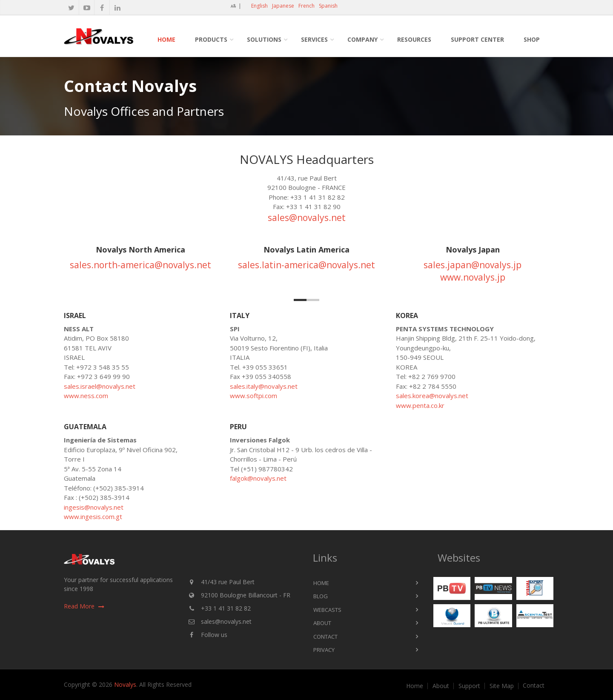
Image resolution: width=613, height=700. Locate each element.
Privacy (324, 650)
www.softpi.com (254, 396)
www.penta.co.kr (420, 405)
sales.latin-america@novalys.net (306, 265)
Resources (414, 39)
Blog (321, 596)
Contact (325, 637)
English (259, 6)
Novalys (125, 684)
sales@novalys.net (307, 218)
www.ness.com (86, 396)
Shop (532, 39)
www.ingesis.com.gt (93, 516)
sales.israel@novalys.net (100, 386)
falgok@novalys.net (258, 478)
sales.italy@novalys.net (264, 386)
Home (166, 39)
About (322, 623)
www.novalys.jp (473, 277)
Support (469, 686)
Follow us (214, 635)
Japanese (283, 6)
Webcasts (327, 610)
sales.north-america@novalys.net (140, 265)
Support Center (477, 39)
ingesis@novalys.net (94, 507)
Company (362, 39)
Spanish (328, 6)
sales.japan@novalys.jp (473, 265)
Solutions (264, 39)
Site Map (502, 686)
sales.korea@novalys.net (432, 396)
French (306, 6)
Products (211, 39)
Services (314, 39)
